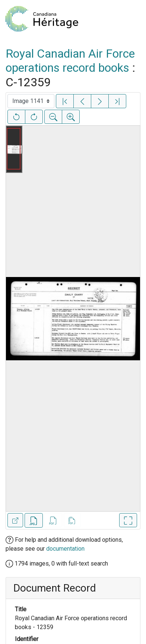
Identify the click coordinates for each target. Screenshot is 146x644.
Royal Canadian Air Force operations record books (70, 61)
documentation (65, 549)
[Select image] (31, 101)
